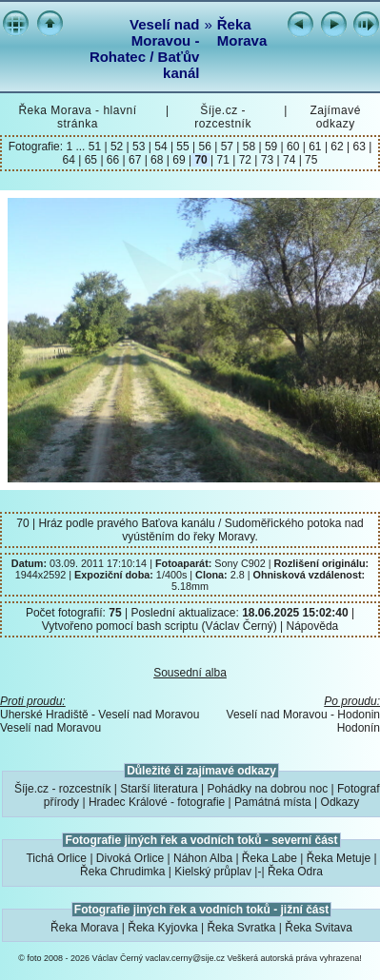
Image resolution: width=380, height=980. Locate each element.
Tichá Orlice (56, 858)
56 (205, 147)
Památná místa (273, 802)
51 (97, 147)
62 (337, 147)
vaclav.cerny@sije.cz (186, 958)
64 (71, 160)
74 (290, 160)
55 (183, 147)
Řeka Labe (270, 858)
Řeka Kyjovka (162, 928)
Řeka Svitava (319, 928)
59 (271, 147)
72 (245, 160)
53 (139, 147)
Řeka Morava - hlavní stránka (77, 117)
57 (227, 147)
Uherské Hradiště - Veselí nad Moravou (100, 715)
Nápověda (313, 626)
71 (223, 160)
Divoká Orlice (130, 858)
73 (267, 160)
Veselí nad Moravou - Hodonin (303, 715)
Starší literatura (159, 789)
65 (90, 160)
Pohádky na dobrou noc (267, 789)
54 (161, 147)
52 (117, 147)
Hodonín (359, 728)
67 (135, 160)
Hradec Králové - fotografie (157, 802)
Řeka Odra (295, 872)
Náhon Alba (203, 858)
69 (179, 160)
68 (157, 160)
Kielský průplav (213, 872)
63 (359, 147)
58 (249, 147)
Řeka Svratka (241, 928)
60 (293, 147)
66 (113, 160)
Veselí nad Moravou (50, 728)
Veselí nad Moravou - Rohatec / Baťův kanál (145, 49)
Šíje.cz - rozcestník (223, 117)
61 (315, 147)
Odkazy (340, 802)
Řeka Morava (242, 32)
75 (310, 160)
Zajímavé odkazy (335, 117)
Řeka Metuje (339, 858)
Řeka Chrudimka (122, 872)
